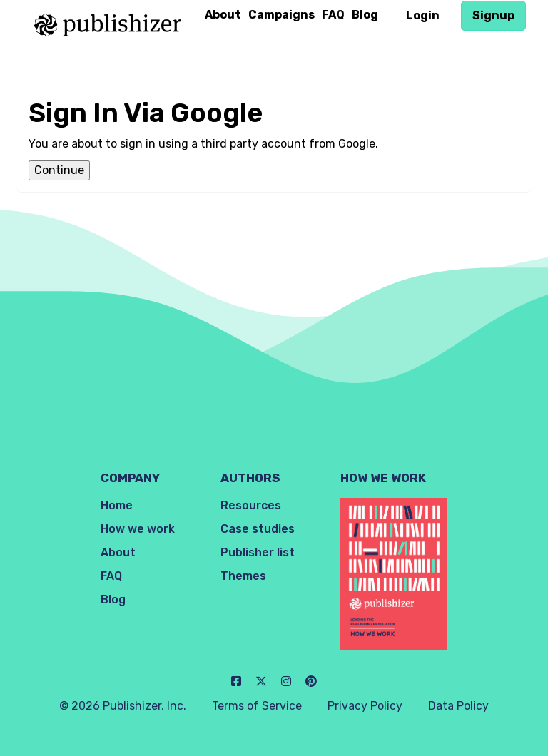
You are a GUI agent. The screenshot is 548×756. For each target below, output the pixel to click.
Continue (59, 170)
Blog (365, 15)
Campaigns (281, 15)
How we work (138, 529)
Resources (251, 505)
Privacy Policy (365, 706)
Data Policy (458, 706)
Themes (243, 576)
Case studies (258, 529)
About (223, 15)
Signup (493, 15)
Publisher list (258, 552)
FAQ (333, 15)
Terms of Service (257, 706)
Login (423, 15)
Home (117, 505)
